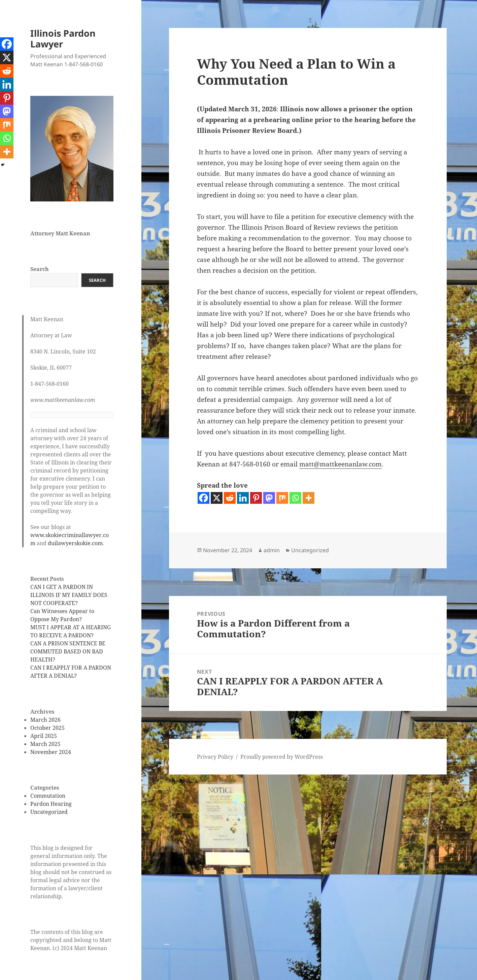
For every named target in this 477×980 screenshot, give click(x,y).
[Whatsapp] (295, 498)
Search (40, 269)
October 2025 (47, 728)
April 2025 (44, 736)
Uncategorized (49, 812)
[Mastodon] (269, 498)
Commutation (48, 796)
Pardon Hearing (51, 804)
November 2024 (51, 752)
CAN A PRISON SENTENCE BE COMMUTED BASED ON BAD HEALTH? (68, 651)
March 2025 (45, 744)
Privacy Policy (215, 757)
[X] (217, 498)
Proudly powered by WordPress (282, 757)
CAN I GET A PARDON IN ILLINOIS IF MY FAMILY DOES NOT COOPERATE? (69, 595)
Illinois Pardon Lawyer (63, 39)
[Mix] (282, 498)
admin (272, 550)
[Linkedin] (243, 498)
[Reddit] (230, 498)
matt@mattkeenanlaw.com (340, 464)
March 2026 (45, 720)
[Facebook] (203, 498)
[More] (309, 498)
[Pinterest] (256, 498)
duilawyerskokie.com (75, 543)
